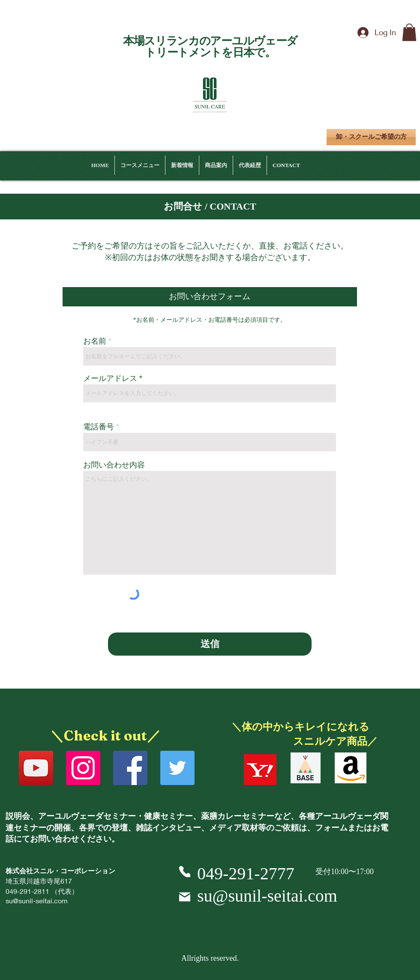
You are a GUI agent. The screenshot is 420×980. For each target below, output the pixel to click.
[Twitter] (177, 768)
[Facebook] (130, 768)
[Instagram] (83, 768)
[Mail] (185, 897)
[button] (409, 32)
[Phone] (185, 872)
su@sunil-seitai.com (37, 901)
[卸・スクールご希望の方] (371, 137)
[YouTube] (36, 768)
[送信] (210, 644)
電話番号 (99, 427)
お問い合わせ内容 (114, 465)
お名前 (95, 341)
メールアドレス (110, 378)
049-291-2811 (27, 891)
